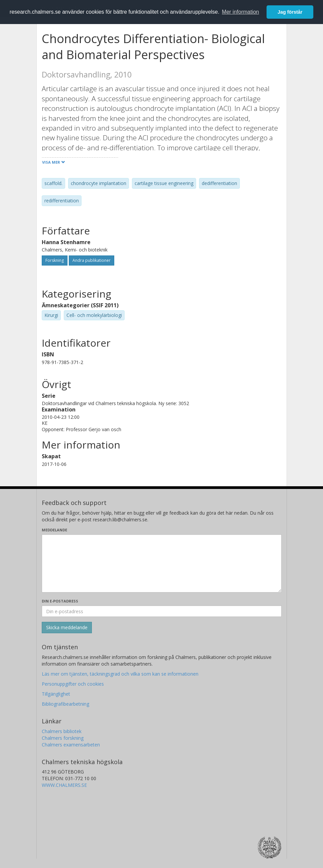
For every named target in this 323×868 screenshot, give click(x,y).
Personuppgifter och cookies (73, 684)
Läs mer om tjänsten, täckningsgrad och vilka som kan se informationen (120, 674)
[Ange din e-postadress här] (162, 611)
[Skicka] (67, 628)
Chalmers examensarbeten (71, 745)
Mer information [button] (240, 12)
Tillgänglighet (56, 694)
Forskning (55, 260)
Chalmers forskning (63, 738)
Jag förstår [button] (290, 12)
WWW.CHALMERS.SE (64, 785)
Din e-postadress (60, 601)
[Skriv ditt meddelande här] (162, 563)
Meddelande (54, 530)
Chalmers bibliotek (62, 731)
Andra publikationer (92, 260)
